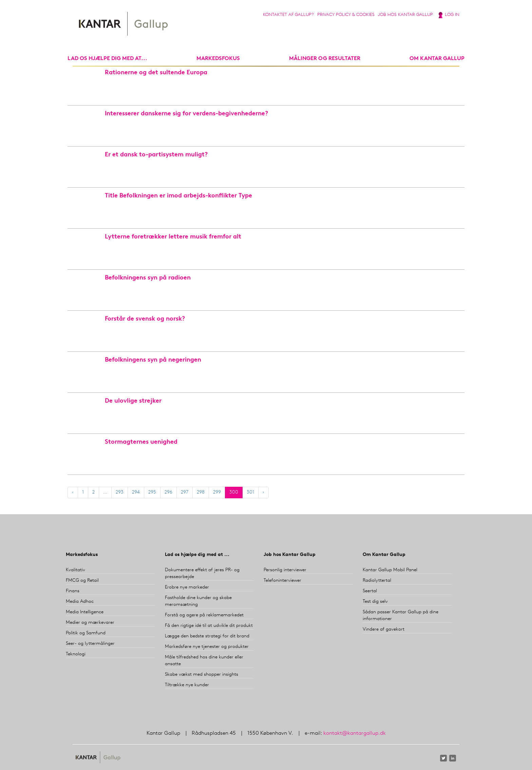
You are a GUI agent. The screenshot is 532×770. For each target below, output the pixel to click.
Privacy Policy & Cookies (346, 15)
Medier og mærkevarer (90, 623)
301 (250, 492)
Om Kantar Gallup (437, 59)
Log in (452, 15)
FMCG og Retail (82, 581)
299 (217, 492)
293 (120, 492)
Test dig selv (375, 602)
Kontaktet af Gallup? (288, 15)
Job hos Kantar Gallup (405, 15)
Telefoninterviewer (282, 581)
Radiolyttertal (377, 581)
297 (185, 492)
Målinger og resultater (325, 59)
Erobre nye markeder (187, 587)
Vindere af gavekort (384, 629)
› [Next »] (263, 492)
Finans (73, 591)
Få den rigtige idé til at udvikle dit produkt (209, 626)
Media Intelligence (85, 612)
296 (168, 492)
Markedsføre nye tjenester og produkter (207, 647)
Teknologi (76, 654)
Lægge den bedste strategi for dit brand (207, 636)
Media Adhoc (80, 602)
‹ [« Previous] (73, 492)
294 (136, 492)
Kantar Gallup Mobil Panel (390, 570)
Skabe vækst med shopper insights (202, 675)
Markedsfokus (82, 555)
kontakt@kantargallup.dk (355, 733)
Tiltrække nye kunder (187, 685)
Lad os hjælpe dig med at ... (197, 555)
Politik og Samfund (86, 633)
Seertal (370, 591)
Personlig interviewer (285, 570)
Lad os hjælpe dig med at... (107, 59)
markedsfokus (218, 59)
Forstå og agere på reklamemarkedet (204, 615)
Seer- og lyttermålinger (90, 644)
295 (152, 492)
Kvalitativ (75, 570)
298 (201, 492)
